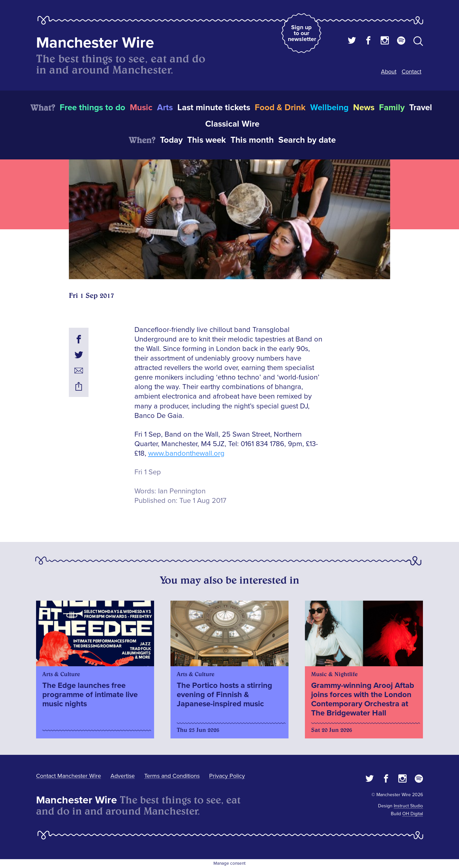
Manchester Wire (95, 43)
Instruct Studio (408, 806)
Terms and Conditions (172, 776)
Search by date (307, 140)
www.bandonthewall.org (186, 454)
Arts (165, 108)
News (364, 108)
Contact (411, 72)
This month (252, 140)
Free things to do (92, 108)
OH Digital (413, 814)
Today (171, 140)
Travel (421, 108)
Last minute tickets (214, 108)
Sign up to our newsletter (302, 33)
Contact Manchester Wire (69, 776)
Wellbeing (329, 108)
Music (141, 108)
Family (392, 108)
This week (207, 140)
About (389, 72)
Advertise (123, 776)
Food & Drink (280, 108)
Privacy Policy (227, 776)
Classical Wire (232, 124)
